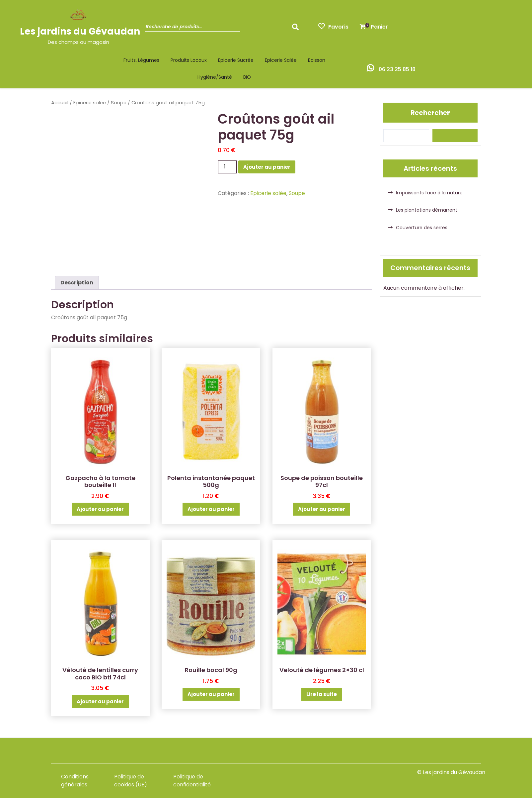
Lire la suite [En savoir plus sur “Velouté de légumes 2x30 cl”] (322, 694)
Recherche (297, 29)
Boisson (317, 60)
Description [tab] (77, 283)
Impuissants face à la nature (429, 193)
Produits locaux (189, 60)
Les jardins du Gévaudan (80, 31)
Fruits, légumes (141, 60)
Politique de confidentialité (192, 781)
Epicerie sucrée (236, 60)
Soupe (119, 103)
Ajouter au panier (267, 167)
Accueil (60, 103)
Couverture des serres (422, 228)
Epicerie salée (281, 60)
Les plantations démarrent (427, 210)
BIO (247, 77)
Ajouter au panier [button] (100, 509)
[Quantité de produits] (227, 167)
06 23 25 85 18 (397, 69)
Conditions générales (75, 781)
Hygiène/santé (215, 77)
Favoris (333, 27)
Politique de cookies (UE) (131, 781)
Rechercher (430, 113)
